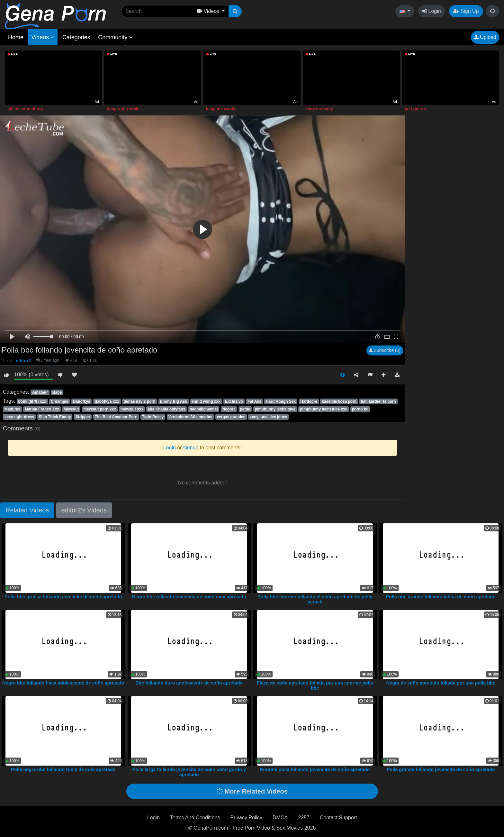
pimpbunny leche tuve (275, 409)
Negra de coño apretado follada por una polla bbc (441, 683)
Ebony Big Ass (174, 401)
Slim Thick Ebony (55, 417)
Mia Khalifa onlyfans (166, 409)
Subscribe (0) (385, 350)
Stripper (83, 417)
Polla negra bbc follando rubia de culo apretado (63, 769)
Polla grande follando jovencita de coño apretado (441, 769)
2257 (304, 818)
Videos (43, 37)
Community (115, 37)
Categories (76, 37)
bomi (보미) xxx (32, 401)
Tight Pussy (153, 417)
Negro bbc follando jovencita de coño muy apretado (189, 597)
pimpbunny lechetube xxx (324, 409)
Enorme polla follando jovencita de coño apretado (315, 769)
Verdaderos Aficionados (190, 417)
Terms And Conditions (195, 818)
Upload (485, 37)
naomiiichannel (204, 409)
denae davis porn (140, 401)
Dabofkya (82, 401)
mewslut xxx (132, 409)
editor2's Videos (84, 510)
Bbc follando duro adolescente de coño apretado (189, 683)
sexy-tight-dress (19, 417)
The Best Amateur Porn (116, 417)
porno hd (360, 409)
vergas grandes (231, 417)
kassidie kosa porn (339, 401)
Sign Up (466, 11)
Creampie (60, 401)
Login (432, 11)
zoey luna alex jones (268, 417)
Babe (57, 392)
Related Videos (27, 510)
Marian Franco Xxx (42, 409)
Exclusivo (234, 401)
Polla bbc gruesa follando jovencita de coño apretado (63, 597)
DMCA (280, 818)
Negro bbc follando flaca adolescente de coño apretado (63, 683)
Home (16, 37)
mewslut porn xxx (99, 409)
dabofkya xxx (107, 401)
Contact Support (338, 818)
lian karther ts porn (378, 401)
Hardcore (309, 401)
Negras (229, 409)
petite (245, 409)
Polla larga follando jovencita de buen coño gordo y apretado (189, 772)
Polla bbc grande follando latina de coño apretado (441, 597)
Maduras (12, 409)
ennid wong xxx (206, 401)
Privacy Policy (246, 818)
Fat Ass (254, 401)
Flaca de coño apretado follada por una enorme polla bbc (315, 685)
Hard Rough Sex (281, 401)
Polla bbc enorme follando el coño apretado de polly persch (315, 599)
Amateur (40, 392)
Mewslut (71, 409)
